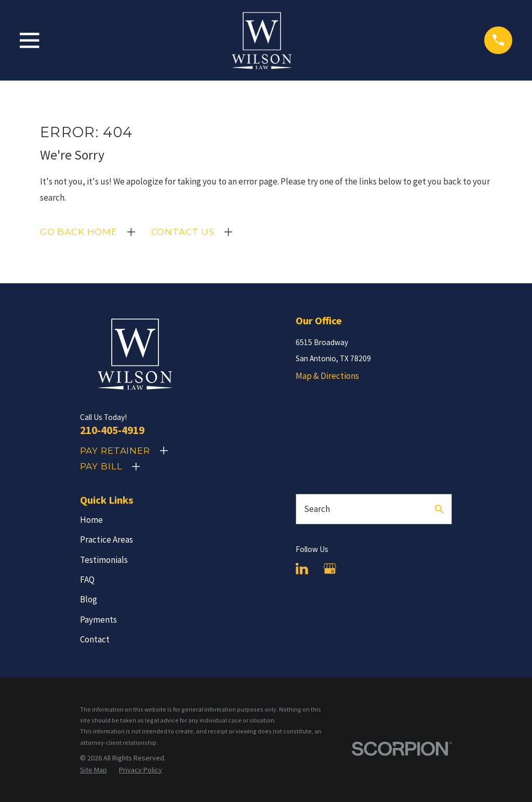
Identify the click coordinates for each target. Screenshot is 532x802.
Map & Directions (327, 376)
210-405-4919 (112, 430)
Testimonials (104, 560)
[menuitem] (94, 770)
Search (317, 509)
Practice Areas (107, 540)
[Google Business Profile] (330, 569)
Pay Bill (101, 466)
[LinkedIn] (302, 569)
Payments (98, 620)
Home (91, 520)
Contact (95, 639)
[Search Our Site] (439, 509)
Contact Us (183, 232)
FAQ (87, 580)
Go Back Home (79, 232)
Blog (89, 599)
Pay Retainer (115, 451)
